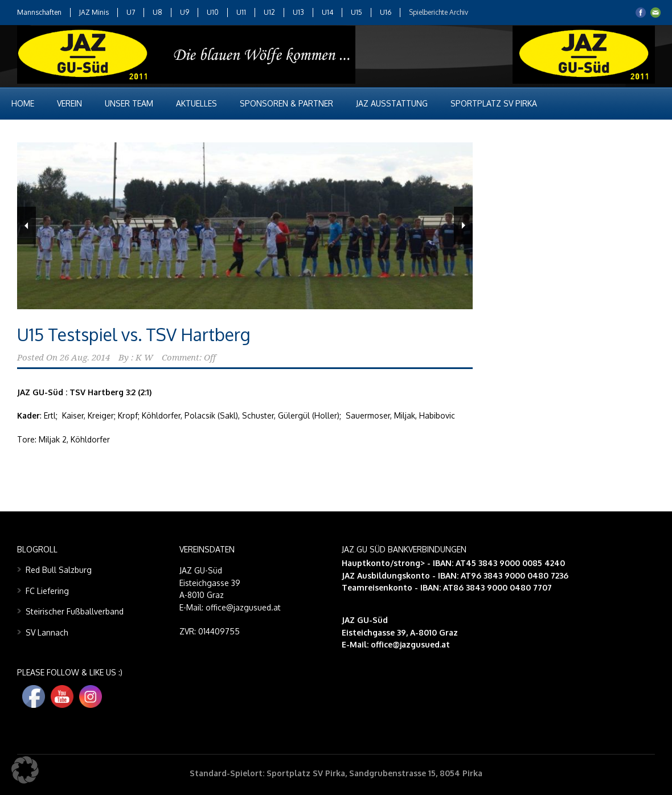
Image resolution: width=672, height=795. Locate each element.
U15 (357, 12)
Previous (26, 226)
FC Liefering (47, 591)
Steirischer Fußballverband (75, 611)
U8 (157, 12)
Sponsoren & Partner (286, 103)
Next (463, 226)
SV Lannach (47, 632)
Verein (69, 103)
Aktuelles (196, 103)
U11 (241, 12)
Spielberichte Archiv (439, 12)
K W (144, 358)
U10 (213, 12)
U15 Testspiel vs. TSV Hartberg (134, 334)
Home (23, 103)
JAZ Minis (94, 12)
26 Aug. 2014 (85, 358)
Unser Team (129, 103)
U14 (327, 12)
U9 (185, 12)
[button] (25, 770)
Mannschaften (39, 12)
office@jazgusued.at (410, 644)
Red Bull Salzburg (59, 570)
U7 (131, 12)
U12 (269, 12)
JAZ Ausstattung (392, 103)
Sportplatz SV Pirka (494, 103)
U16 (386, 12)
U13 (298, 12)
